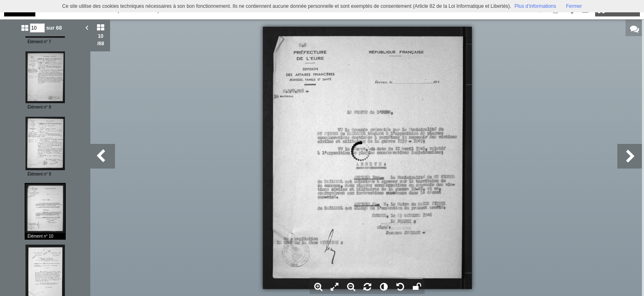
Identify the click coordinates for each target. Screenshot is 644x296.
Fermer (574, 6)
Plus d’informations (535, 6)
